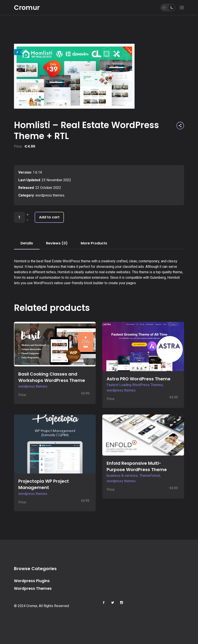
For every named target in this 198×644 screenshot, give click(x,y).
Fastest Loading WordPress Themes (135, 385)
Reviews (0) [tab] (57, 243)
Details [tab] (27, 243)
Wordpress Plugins (32, 581)
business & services (122, 476)
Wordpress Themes (33, 588)
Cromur (27, 8)
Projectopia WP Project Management (44, 484)
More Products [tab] (94, 243)
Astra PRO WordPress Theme (139, 379)
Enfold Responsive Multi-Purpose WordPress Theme (137, 466)
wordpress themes (50, 195)
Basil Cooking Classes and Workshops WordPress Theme (52, 377)
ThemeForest (150, 476)
